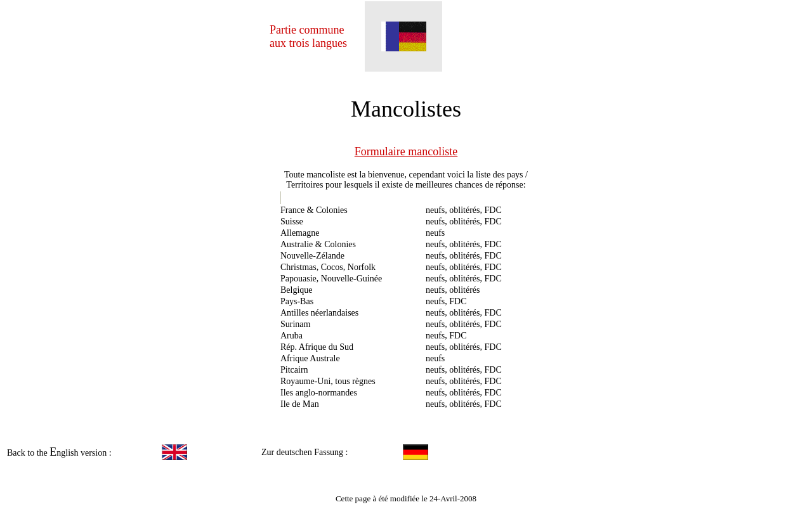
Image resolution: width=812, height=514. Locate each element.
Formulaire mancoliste (406, 151)
